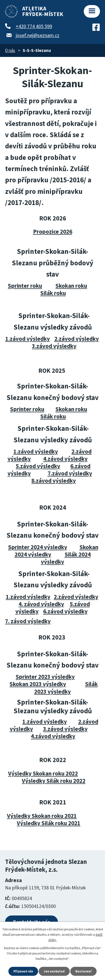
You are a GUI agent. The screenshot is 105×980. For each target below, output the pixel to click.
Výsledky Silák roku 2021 (49, 823)
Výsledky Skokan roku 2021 (42, 816)
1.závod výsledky (28, 339)
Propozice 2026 (53, 232)
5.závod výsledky (38, 466)
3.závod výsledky (54, 346)
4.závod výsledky (65, 459)
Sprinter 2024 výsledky (38, 547)
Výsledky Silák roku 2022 (54, 781)
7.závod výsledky (70, 473)
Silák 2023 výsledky (66, 688)
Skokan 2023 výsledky (38, 684)
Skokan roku (71, 286)
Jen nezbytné (54, 971)
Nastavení (83, 971)
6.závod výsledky (65, 611)
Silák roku (53, 293)
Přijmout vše (23, 971)
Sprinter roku (25, 286)
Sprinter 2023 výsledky (45, 677)
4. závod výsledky (41, 604)
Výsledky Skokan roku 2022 (43, 773)
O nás (10, 50)
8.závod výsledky (54, 481)
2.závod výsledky (77, 339)
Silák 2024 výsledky (66, 558)
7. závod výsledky (28, 621)
